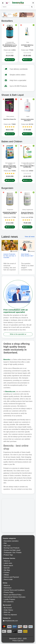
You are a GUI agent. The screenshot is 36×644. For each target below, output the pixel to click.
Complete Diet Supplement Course (10, 43)
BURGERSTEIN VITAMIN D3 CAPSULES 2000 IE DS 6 (10, 213)
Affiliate (6, 575)
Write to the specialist (18, 335)
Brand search (8, 566)
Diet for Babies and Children (10, 164)
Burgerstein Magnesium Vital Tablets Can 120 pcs (27, 213)
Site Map (7, 570)
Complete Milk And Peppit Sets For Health (28, 164)
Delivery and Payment (11, 577)
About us (7, 561)
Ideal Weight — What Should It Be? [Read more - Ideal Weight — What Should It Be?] (27, 255)
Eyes (28, 42)
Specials (7, 568)
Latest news (8, 564)
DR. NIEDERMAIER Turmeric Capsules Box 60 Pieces (10, 46)
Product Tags (8, 555)
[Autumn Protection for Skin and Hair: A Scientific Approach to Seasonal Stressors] (10, 246)
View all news (30, 237)
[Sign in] (3, 3)
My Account (8, 608)
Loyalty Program (9, 600)
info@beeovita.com (11, 621)
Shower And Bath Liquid (12, 551)
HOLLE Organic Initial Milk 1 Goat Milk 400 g (27, 167)
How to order (8, 580)
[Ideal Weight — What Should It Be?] (27, 246)
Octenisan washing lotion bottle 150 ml (27, 120)
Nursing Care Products (12, 548)
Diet (5, 544)
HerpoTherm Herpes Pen (10, 119)
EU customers (9, 602)
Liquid (28, 117)
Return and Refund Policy (13, 595)
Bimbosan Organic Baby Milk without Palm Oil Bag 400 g (10, 167)
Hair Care (7, 546)
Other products (10, 117)
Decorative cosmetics (11, 541)
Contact (6, 573)
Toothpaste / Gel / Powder (13, 553)
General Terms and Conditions (14, 590)
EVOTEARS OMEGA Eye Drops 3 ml (27, 46)
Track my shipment (10, 615)
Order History (8, 610)
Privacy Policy (9, 593)
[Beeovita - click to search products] (32, 7)
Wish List (7, 613)
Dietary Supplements (28, 210)
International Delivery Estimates (15, 597)
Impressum (8, 588)
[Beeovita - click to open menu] (33, 3)
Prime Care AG (18, 641)
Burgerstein (10, 210)
